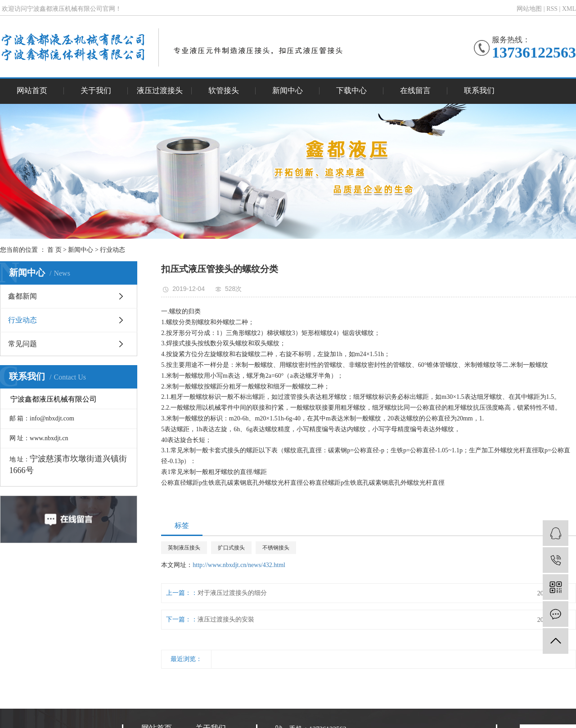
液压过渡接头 (160, 91)
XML (569, 9)
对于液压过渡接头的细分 (232, 593)
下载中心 (351, 91)
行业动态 (112, 250)
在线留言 (415, 91)
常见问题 (22, 344)
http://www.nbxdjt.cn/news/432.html (239, 565)
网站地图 (529, 9)
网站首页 (32, 91)
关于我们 (96, 91)
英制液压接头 (184, 548)
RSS (552, 9)
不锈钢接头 (276, 548)
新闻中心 (288, 91)
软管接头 (224, 91)
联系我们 (479, 91)
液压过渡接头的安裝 (226, 619)
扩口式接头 (231, 548)
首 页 (54, 250)
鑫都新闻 (22, 296)
